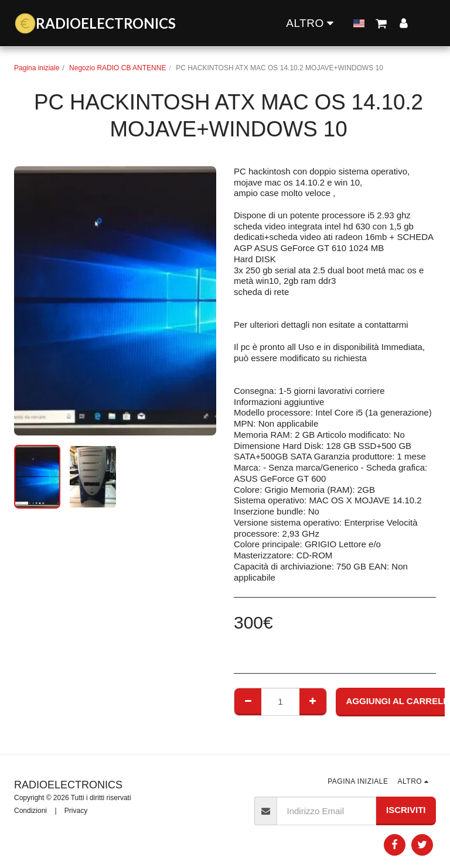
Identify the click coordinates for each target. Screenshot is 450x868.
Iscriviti (406, 810)
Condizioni (30, 811)
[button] (281, 23)
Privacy (76, 811)
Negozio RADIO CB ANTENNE (117, 68)
